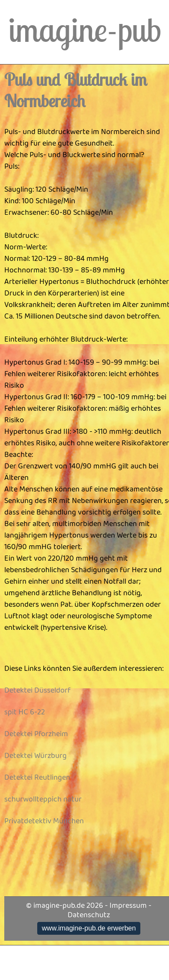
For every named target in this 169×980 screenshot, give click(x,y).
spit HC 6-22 (25, 712)
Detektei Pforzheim (36, 734)
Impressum (128, 906)
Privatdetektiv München (44, 821)
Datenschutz (89, 915)
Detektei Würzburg (36, 756)
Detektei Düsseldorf (37, 690)
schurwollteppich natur (43, 799)
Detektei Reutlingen (37, 778)
